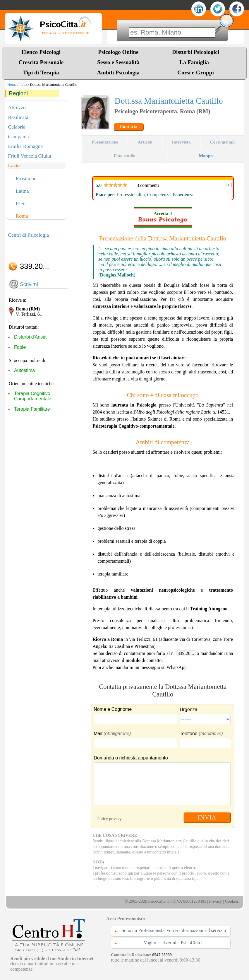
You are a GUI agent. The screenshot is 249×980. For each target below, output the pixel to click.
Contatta (129, 127)
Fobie (20, 347)
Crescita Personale (41, 62)
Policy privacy (109, 819)
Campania (18, 136)
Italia (23, 85)
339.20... (186, 653)
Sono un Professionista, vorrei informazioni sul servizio (174, 930)
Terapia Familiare (32, 409)
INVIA (207, 817)
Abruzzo (17, 107)
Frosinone (26, 179)
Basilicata (18, 117)
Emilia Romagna (25, 146)
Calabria (17, 127)
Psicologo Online (118, 52)
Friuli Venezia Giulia (29, 156)
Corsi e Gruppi (196, 72)
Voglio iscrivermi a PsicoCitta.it (174, 943)
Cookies (232, 901)
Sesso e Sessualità (118, 62)
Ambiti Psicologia (118, 72)
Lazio (14, 165)
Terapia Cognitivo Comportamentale (33, 396)
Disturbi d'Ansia (30, 337)
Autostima (24, 370)
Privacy (216, 901)
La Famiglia (195, 62)
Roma (22, 216)
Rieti (21, 204)
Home (12, 85)
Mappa (206, 156)
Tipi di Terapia (41, 72)
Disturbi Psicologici (196, 52)
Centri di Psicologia (28, 235)
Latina (22, 191)
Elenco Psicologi (41, 52)
